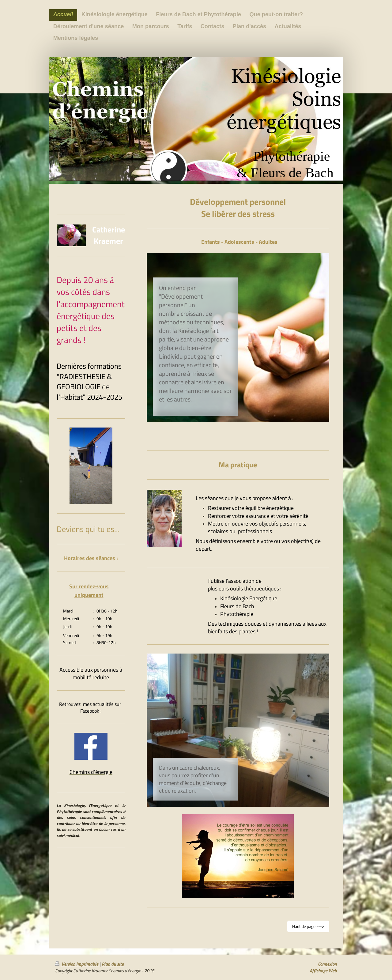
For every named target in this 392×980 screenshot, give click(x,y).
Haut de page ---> (308, 926)
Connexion (327, 964)
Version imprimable (77, 964)
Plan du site (113, 964)
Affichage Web (323, 971)
